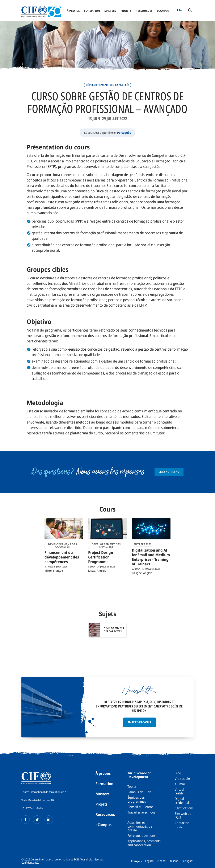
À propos (73, 11)
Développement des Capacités (107, 85)
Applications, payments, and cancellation (144, 843)
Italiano (174, 861)
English (149, 861)
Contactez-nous (182, 825)
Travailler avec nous (142, 812)
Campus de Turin (140, 792)
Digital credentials (183, 801)
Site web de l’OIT (183, 815)
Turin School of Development (139, 775)
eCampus (104, 825)
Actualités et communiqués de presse (140, 826)
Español (161, 861)
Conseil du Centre (140, 807)
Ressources (144, 11)
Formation (92, 11)
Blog (178, 773)
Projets (126, 11)
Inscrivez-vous (140, 722)
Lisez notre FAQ (169, 472)
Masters (110, 11)
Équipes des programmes (137, 799)
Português (124, 133)
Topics (132, 786)
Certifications (184, 808)
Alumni (180, 784)
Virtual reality (179, 791)
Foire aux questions (142, 836)
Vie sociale (182, 779)
